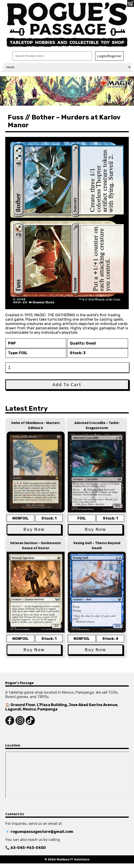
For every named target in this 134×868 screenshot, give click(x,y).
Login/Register (109, 56)
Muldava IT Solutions (73, 859)
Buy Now (34, 529)
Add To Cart (67, 385)
